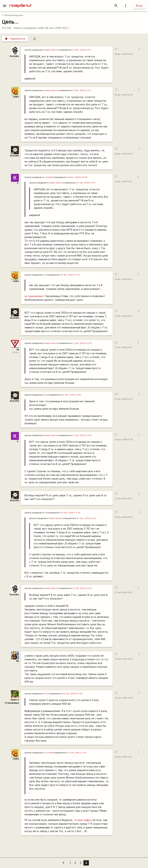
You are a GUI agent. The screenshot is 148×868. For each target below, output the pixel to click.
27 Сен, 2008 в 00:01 (82, 588)
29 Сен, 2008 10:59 (124, 698)
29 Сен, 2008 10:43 (124, 659)
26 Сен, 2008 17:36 (124, 440)
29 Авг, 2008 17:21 (123, 182)
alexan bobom (51, 50)
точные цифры (83, 820)
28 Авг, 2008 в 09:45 (77, 177)
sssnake (49, 177)
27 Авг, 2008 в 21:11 (82, 50)
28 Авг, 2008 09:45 (124, 54)
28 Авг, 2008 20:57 (124, 154)
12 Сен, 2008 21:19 (123, 347)
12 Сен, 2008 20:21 (123, 316)
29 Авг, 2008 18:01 (123, 279)
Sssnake (14, 56)
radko (41, 28)
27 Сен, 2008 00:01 (124, 499)
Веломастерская (12, 15)
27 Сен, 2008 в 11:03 (77, 753)
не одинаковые (34, 296)
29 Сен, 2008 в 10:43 (73, 694)
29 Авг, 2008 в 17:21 (70, 275)
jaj (18, 349)
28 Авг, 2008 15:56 (124, 95)
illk (17, 661)
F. (18, 183)
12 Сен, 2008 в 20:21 (82, 343)
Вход (139, 6)
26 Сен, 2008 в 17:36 (70, 513)
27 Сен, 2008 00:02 (124, 517)
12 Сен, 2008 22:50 (124, 399)
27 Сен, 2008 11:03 (123, 593)
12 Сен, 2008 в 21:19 (71, 395)
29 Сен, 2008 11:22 (57, 28)
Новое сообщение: (25, 28)
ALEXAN (14, 156)
